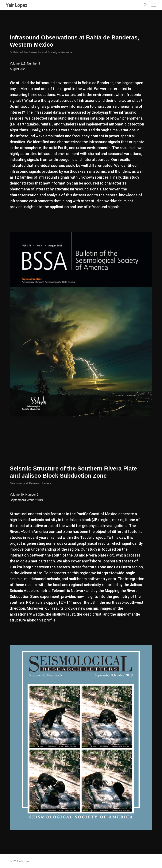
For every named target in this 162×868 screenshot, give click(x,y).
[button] (154, 5)
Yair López (17, 5)
